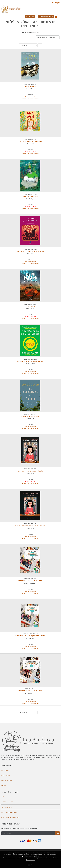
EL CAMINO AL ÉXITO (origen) (31, 416)
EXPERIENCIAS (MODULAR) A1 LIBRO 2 (31, 691)
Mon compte (7, 766)
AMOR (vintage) (31, 86)
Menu (30, 17)
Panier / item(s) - (46, 17)
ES (59, 3)
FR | (54, 3)
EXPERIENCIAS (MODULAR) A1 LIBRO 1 (31, 581)
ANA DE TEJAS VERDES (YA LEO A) (31, 141)
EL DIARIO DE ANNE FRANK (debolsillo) (31, 471)
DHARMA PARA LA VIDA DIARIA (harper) (31, 361)
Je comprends (31, 860)
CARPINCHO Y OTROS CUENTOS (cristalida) (31, 251)
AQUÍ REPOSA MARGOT (31, 196)
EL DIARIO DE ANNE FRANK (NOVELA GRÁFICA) (31, 526)
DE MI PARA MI (31, 306)
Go (57, 833)
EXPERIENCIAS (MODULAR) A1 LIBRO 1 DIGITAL (31, 636)
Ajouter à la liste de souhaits (31, 99)
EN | (57, 3)
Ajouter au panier (31, 97)
